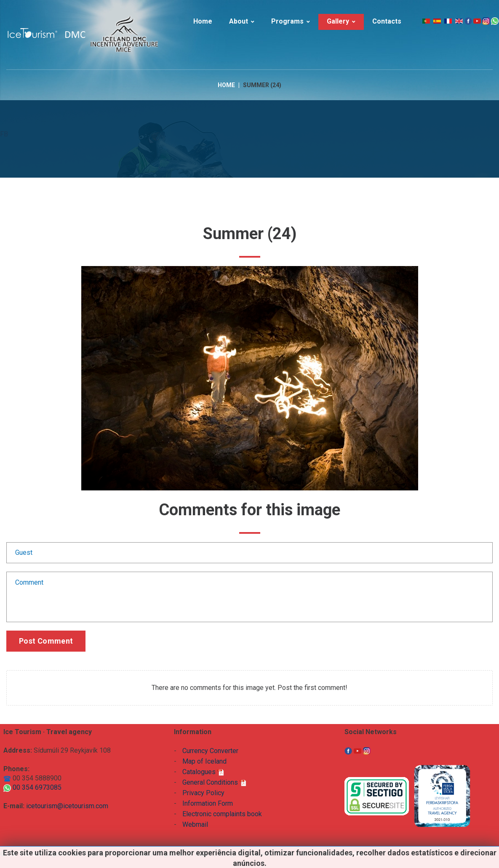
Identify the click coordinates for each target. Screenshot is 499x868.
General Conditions (214, 782)
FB (4, 134)
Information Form (208, 803)
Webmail (195, 824)
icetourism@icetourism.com (67, 806)
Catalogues (203, 772)
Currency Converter (210, 751)
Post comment (46, 641)
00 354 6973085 (32, 787)
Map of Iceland (204, 761)
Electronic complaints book (222, 814)
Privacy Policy (203, 793)
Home (226, 85)
